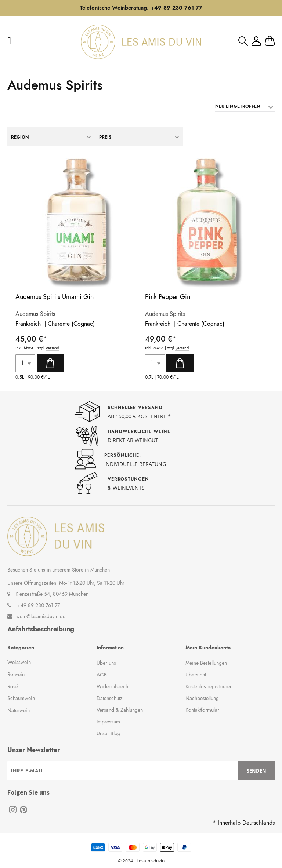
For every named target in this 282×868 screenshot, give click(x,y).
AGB (102, 675)
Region (20, 137)
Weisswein (19, 662)
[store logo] (141, 42)
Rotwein (16, 674)
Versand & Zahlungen (120, 710)
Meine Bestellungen (206, 663)
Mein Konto (256, 41)
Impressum (108, 722)
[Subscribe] (256, 771)
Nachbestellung (202, 698)
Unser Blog (109, 733)
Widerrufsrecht (113, 686)
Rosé (13, 686)
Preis (105, 137)
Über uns (106, 663)
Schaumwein (21, 698)
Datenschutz (109, 698)
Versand (52, 348)
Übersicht (196, 675)
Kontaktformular (202, 710)
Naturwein (19, 710)
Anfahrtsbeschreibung (41, 629)
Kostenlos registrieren (209, 686)
